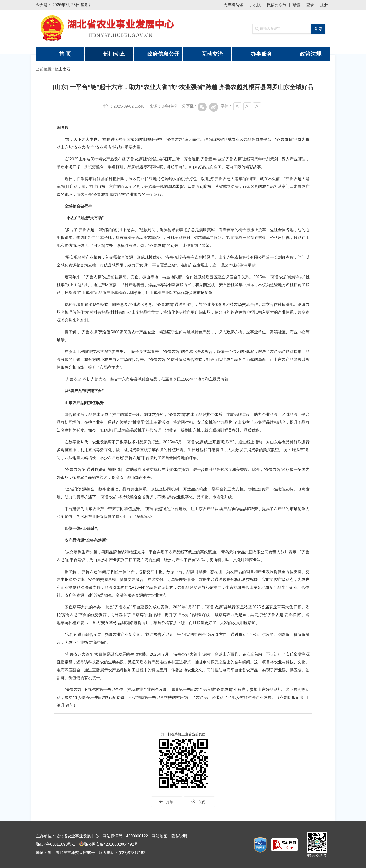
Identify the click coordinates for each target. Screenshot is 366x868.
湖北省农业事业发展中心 (109, 28)
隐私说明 (179, 836)
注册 (324, 5)
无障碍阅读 (233, 5)
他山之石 (63, 69)
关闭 (199, 802)
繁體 (296, 5)
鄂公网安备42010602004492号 (111, 844)
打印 (167, 802)
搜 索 (318, 29)
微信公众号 (277, 5)
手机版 (255, 5)
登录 (310, 5)
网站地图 (160, 836)
